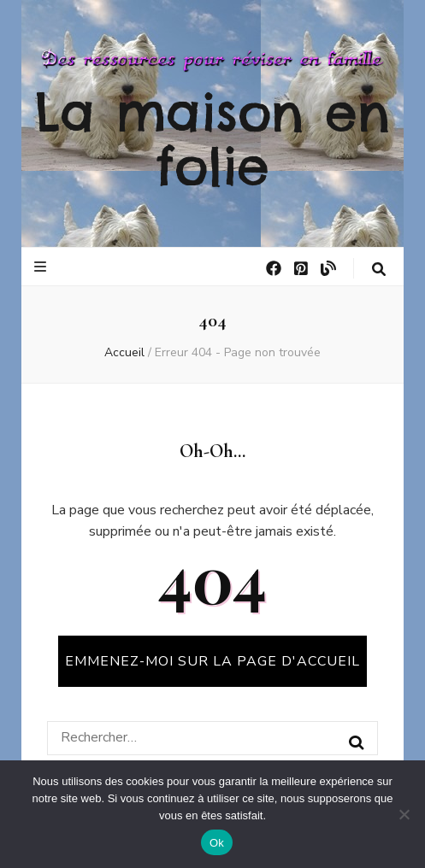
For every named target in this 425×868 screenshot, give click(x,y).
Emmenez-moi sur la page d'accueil (212, 661)
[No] (404, 814)
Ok (217, 843)
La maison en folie (212, 139)
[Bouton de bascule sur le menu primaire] (42, 267)
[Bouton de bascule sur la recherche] (379, 270)
